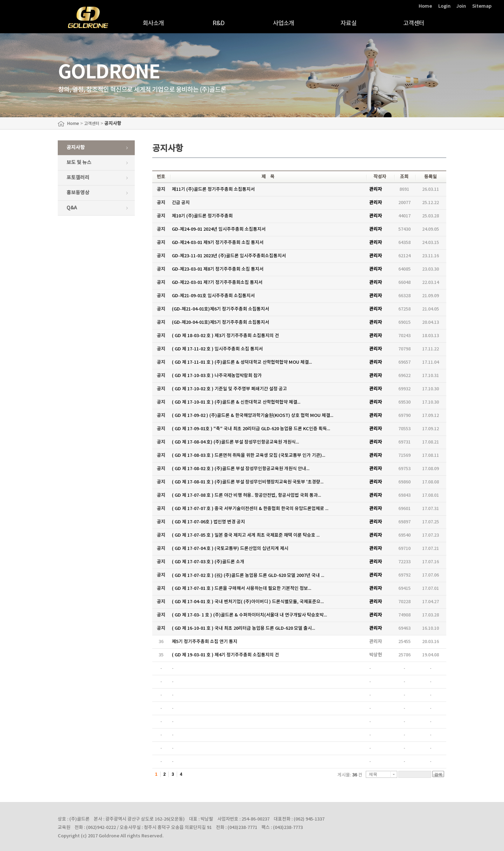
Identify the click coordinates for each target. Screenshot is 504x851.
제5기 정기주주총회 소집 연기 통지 (205, 642)
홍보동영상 (78, 193)
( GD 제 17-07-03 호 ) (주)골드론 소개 (208, 562)
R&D (218, 23)
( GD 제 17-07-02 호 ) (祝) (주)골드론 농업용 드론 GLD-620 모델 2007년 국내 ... (248, 576)
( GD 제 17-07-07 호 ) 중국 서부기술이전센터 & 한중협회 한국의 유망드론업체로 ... (250, 509)
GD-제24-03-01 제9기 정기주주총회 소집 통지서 (218, 243)
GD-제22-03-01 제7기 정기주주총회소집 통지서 (217, 282)
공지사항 (76, 148)
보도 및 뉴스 (79, 163)
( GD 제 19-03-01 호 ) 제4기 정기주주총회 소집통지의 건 (225, 655)
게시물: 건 (350, 775)
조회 (404, 177)
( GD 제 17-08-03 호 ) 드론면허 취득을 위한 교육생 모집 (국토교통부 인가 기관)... (248, 455)
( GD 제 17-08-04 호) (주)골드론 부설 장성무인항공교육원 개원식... (235, 442)
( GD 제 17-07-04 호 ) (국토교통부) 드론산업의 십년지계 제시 (230, 549)
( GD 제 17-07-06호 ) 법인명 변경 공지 (208, 522)
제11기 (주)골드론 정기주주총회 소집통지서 (213, 189)
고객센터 (414, 23)
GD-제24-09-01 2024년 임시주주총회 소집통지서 (219, 229)
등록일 (430, 177)
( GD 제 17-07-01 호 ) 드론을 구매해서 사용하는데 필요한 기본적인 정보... (241, 588)
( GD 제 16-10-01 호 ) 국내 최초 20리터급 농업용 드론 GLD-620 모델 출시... (243, 628)
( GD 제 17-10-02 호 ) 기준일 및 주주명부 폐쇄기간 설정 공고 (229, 389)
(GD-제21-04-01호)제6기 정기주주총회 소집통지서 (220, 309)
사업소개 (284, 23)
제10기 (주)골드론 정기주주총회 (202, 216)
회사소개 (153, 23)
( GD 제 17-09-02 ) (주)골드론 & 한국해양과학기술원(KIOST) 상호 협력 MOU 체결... (253, 416)
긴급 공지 (181, 203)
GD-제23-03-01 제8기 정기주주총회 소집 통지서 (218, 269)
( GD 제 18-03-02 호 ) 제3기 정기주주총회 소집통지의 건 (225, 336)
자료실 (348, 23)
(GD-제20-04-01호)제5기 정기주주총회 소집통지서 (220, 322)
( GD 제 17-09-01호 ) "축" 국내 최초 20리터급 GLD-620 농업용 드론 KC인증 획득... (251, 429)
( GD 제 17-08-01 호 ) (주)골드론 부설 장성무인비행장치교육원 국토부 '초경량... (248, 482)
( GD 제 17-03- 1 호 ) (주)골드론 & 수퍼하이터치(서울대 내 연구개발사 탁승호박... (249, 615)
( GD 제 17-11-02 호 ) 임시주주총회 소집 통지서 (217, 349)
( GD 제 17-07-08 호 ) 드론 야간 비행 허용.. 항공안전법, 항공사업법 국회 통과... (246, 495)
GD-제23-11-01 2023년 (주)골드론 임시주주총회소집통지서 (229, 256)
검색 (438, 774)
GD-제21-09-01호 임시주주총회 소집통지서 (213, 296)
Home (425, 6)
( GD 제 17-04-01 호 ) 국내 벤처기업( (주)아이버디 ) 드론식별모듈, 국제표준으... (248, 602)
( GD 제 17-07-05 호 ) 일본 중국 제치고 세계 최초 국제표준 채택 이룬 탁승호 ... (246, 535)
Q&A (72, 208)
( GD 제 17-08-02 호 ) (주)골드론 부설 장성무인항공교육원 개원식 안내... (241, 469)
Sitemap (482, 6)
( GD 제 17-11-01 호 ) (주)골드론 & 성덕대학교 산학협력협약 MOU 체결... (242, 362)
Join (461, 6)
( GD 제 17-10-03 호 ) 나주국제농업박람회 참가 (217, 376)
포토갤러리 (78, 178)
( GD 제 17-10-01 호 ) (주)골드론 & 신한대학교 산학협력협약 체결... (236, 402)
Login (444, 6)
